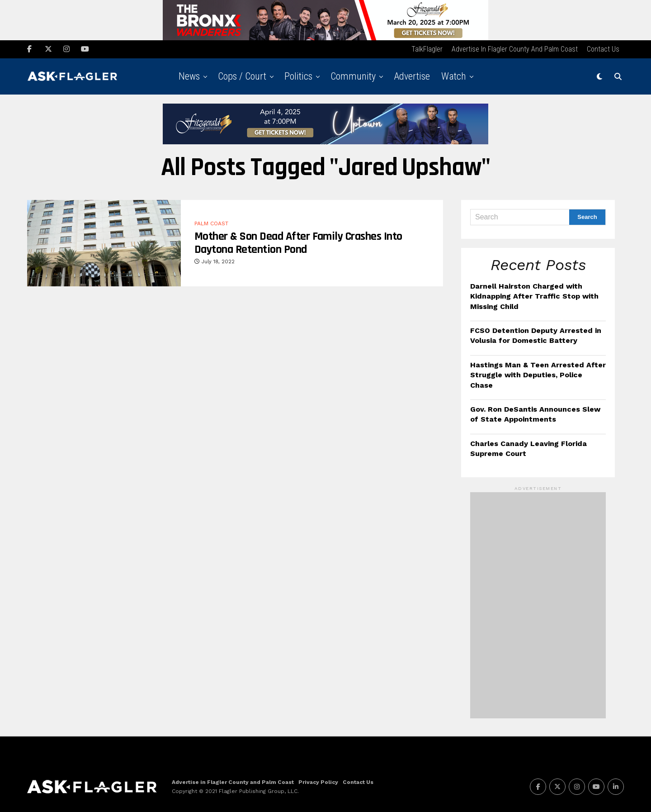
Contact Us (603, 48)
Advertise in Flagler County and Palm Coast (515, 48)
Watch (454, 75)
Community (353, 75)
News (189, 75)
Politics (298, 75)
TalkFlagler (427, 48)
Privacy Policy (318, 781)
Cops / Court (242, 75)
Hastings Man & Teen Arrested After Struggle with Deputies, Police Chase (538, 374)
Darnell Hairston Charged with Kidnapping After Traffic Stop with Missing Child (534, 295)
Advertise (412, 75)
